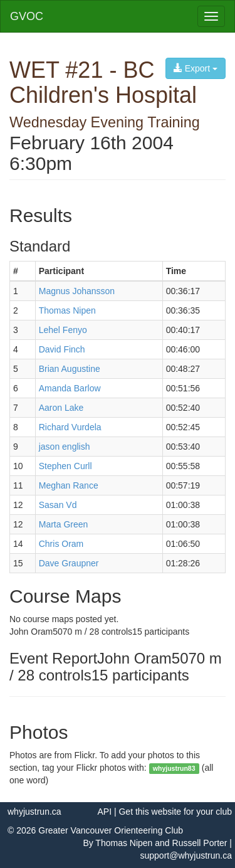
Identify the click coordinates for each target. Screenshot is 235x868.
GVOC (27, 16)
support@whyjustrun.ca (186, 855)
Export (196, 68)
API (104, 812)
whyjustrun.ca (34, 812)
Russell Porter (200, 843)
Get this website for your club (175, 812)
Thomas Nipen (124, 843)
